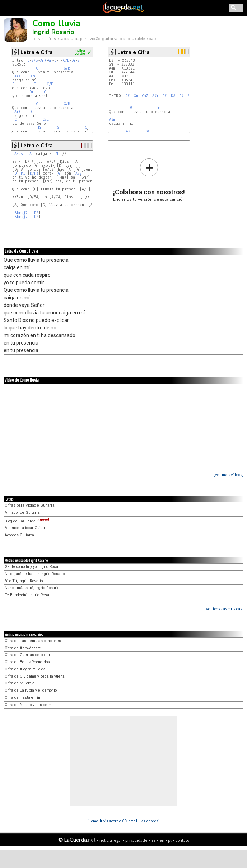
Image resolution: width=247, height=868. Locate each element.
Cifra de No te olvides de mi (29, 705)
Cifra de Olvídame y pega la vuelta (35, 676)
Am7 (43, 60)
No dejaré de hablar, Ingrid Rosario (35, 574)
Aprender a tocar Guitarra (27, 528)
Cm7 (145, 96)
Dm (73, 60)
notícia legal (111, 840)
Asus (19, 154)
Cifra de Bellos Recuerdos (27, 662)
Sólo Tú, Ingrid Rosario (24, 581)
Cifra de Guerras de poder (27, 655)
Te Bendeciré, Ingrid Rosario (29, 595)
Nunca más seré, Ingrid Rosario (32, 588)
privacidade (136, 840)
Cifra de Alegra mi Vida (25, 669)
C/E (66, 60)
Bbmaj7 (21, 213)
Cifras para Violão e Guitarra (30, 505)
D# (127, 96)
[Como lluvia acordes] (106, 821)
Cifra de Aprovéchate (23, 648)
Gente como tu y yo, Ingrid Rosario (34, 567)
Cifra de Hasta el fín (22, 698)
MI (58, 154)
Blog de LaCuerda (27, 521)
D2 (36, 213)
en (162, 840)
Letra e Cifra (37, 52)
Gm (50, 60)
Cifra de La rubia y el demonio (31, 690)
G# (165, 96)
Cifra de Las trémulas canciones (33, 641)
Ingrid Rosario (53, 32)
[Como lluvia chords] (142, 821)
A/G (78, 173)
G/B (35, 60)
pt (170, 840)
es (153, 840)
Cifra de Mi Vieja (20, 683)
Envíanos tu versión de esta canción (149, 180)
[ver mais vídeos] (229, 475)
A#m (155, 96)
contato (182, 840)
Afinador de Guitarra (22, 513)
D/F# (34, 173)
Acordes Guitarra (19, 535)
